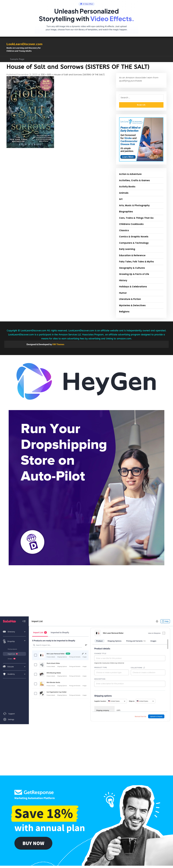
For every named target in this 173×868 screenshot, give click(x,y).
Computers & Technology (134, 243)
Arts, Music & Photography (134, 205)
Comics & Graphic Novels (134, 237)
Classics (124, 230)
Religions (124, 312)
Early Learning (127, 249)
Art (121, 199)
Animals (124, 193)
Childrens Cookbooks (131, 224)
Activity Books (127, 187)
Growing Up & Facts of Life (134, 274)
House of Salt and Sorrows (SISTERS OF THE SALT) (79, 75)
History (123, 280)
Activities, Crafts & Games (134, 180)
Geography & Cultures (132, 268)
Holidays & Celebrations (133, 287)
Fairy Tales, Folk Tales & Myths (136, 262)
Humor (123, 293)
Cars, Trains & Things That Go (136, 218)
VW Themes (58, 344)
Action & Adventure (130, 174)
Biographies (126, 212)
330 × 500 (46, 75)
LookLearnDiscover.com (24, 44)
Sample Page (17, 59)
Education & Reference (132, 255)
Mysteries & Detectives (132, 305)
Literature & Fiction (130, 299)
